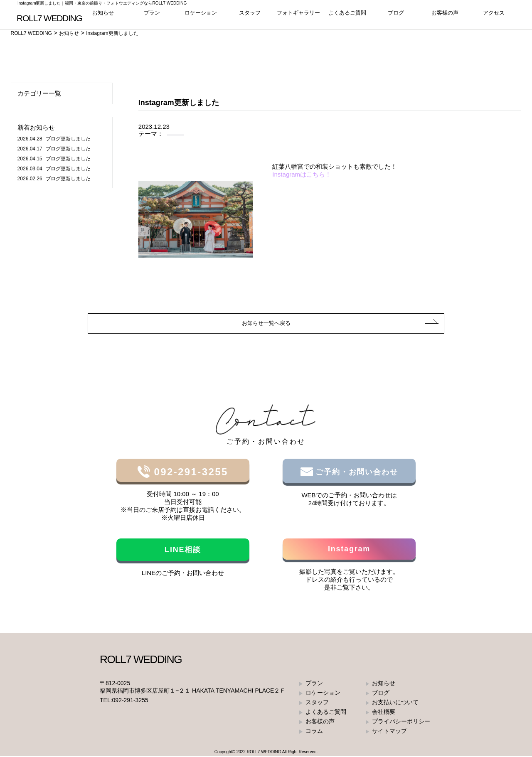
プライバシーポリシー (401, 722)
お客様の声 (445, 16)
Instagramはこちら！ (302, 174)
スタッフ (250, 16)
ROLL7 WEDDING (264, 753)
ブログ (396, 16)
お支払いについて (395, 703)
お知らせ (103, 16)
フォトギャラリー (298, 16)
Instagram (349, 550)
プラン (152, 16)
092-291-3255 (189, 473)
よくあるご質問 (347, 16)
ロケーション (201, 16)
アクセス (494, 16)
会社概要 (384, 713)
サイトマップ (389, 732)
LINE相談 (183, 551)
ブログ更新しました (54, 139)
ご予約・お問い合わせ (356, 473)
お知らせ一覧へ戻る (266, 323)
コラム (314, 732)
